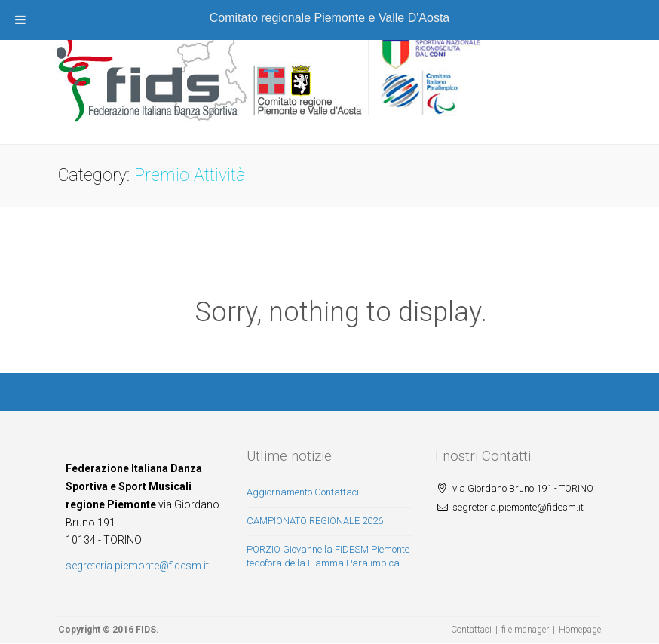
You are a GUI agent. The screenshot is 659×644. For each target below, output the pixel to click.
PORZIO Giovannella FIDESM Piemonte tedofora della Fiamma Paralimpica (328, 557)
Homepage (580, 630)
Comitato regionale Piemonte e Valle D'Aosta (329, 18)
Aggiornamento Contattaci (303, 492)
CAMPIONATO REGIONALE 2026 (315, 521)
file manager (525, 630)
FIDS (146, 630)
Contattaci (471, 630)
